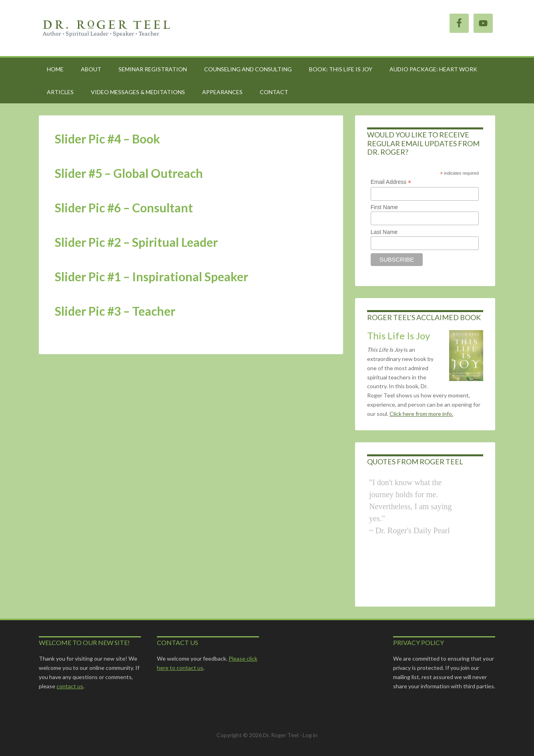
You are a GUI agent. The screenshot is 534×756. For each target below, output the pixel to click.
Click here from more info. (421, 414)
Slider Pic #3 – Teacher (115, 311)
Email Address (391, 182)
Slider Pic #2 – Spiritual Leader (136, 242)
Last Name (384, 232)
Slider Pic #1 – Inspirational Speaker (152, 276)
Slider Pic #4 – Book (107, 139)
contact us (70, 686)
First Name (384, 207)
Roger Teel (107, 28)
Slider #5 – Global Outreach (129, 173)
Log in (310, 735)
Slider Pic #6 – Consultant (124, 208)
